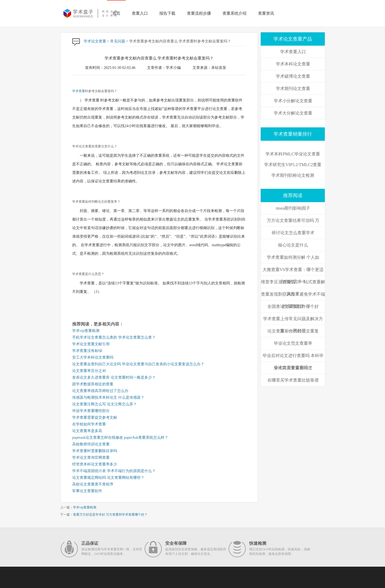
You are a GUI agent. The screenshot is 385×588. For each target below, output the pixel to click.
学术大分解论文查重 (293, 113)
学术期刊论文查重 (293, 89)
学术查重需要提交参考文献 (95, 418)
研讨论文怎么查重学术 (293, 233)
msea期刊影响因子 (293, 208)
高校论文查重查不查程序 (93, 484)
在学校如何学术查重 (89, 424)
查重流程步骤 (199, 13)
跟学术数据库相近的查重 (93, 384)
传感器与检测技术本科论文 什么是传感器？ (108, 397)
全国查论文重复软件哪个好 (293, 306)
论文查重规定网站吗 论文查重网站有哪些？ (108, 478)
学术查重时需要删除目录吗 (95, 451)
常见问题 (118, 41)
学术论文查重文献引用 (91, 344)
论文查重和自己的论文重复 (293, 331)
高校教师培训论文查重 (91, 444)
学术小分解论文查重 (293, 101)
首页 (116, 13)
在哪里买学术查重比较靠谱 (293, 380)
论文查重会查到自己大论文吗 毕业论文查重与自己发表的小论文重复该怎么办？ (138, 364)
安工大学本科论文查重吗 (93, 357)
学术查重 (79, 91)
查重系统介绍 (234, 13)
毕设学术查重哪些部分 (91, 411)
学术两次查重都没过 (293, 368)
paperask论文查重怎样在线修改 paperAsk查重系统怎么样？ (120, 438)
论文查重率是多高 (87, 431)
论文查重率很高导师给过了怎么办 (100, 391)
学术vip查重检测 (86, 331)
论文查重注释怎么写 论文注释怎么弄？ (105, 404)
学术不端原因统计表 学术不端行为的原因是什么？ (114, 471)
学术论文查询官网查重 (91, 458)
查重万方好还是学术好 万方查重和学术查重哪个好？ (110, 515)
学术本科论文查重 (293, 64)
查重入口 (140, 13)
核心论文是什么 (293, 245)
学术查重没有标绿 (87, 351)
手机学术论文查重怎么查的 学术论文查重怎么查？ (114, 337)
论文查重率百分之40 (89, 371)
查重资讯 (266, 13)
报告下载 (167, 13)
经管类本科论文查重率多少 (95, 464)
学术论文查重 (95, 41)
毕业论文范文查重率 (293, 343)
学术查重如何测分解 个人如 (293, 257)
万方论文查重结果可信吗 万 (293, 220)
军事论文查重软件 (87, 491)
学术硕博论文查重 (293, 76)
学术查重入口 (293, 52)
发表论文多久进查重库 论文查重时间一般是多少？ (114, 377)
